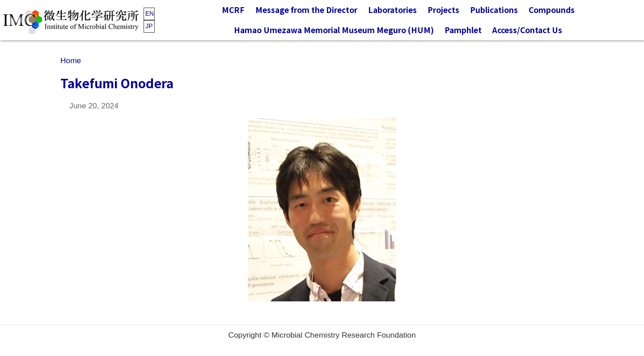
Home (71, 60)
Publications (494, 10)
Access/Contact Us (527, 30)
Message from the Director (306, 10)
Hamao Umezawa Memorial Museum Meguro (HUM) (334, 30)
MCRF (233, 10)
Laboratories (392, 10)
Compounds (552, 10)
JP (149, 26)
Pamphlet (463, 30)
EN (150, 13)
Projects (443, 10)
